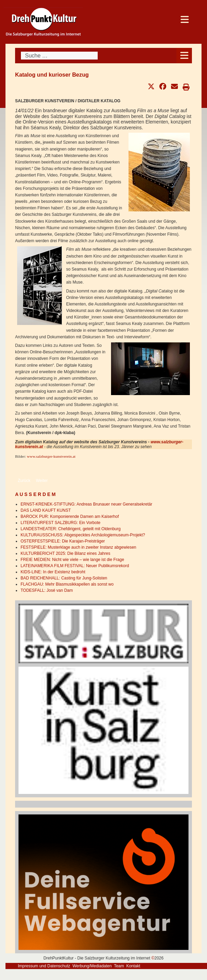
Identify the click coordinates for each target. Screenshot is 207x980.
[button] (151, 87)
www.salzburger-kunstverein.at (51, 456)
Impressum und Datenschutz (44, 966)
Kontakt (133, 966)
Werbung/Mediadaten (92, 966)
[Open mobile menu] (184, 56)
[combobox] (59, 56)
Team (119, 966)
